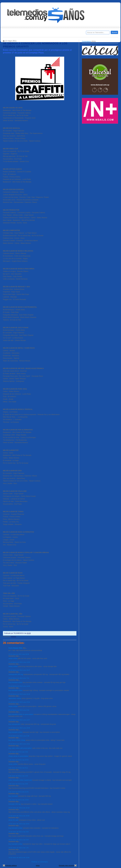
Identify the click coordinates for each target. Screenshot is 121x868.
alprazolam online (15, 698)
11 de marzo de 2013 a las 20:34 (19, 816)
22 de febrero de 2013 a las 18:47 (19, 670)
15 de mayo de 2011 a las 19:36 (19, 654)
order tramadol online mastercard (20, 780)
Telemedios (77, 33)
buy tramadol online (15, 682)
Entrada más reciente (66, 865)
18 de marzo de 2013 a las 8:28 (18, 840)
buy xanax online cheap (17, 740)
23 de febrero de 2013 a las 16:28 (19, 694)
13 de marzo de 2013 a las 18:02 (19, 824)
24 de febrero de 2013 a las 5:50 (19, 710)
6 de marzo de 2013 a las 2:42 (18, 776)
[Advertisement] (100, 142)
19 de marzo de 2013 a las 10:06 (19, 857)
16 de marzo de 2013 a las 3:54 (18, 832)
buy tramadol (13, 796)
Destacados (13, 33)
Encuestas (62, 33)
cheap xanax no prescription (18, 756)
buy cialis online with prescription (20, 748)
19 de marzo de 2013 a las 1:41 (18, 848)
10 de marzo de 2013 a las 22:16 (19, 808)
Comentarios (86, 41)
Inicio (38, 865)
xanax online (13, 658)
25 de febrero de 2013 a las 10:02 (19, 744)
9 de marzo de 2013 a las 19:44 (18, 800)
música (13, 637)
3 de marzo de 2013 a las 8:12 (18, 768)
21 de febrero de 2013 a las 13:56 (19, 662)
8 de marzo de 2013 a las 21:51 (18, 792)
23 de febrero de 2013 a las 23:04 (19, 702)
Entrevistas (34, 33)
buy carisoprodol (14, 724)
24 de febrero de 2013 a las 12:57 (19, 720)
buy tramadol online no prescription (21, 714)
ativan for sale (13, 820)
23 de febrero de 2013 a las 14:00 (19, 686)
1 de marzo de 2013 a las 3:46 (18, 752)
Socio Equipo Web (15, 648)
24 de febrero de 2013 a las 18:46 (19, 728)
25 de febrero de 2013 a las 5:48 (19, 736)
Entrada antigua (11, 865)
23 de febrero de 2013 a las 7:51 (19, 678)
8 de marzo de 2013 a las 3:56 (18, 784)
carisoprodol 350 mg (16, 674)
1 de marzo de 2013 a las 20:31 (18, 760)
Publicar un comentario (40, 862)
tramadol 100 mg (14, 804)
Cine (51, 33)
